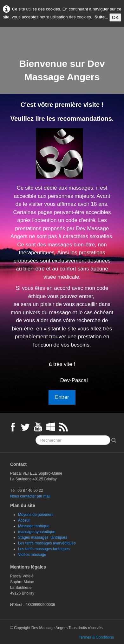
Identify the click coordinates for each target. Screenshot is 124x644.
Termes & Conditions (96, 637)
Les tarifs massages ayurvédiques (47, 543)
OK (115, 17)
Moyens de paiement (36, 515)
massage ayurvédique (37, 532)
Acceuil (24, 520)
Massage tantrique (34, 526)
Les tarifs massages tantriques (44, 549)
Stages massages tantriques (43, 537)
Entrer (62, 397)
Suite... (101, 17)
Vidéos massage (32, 555)
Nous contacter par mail (30, 496)
